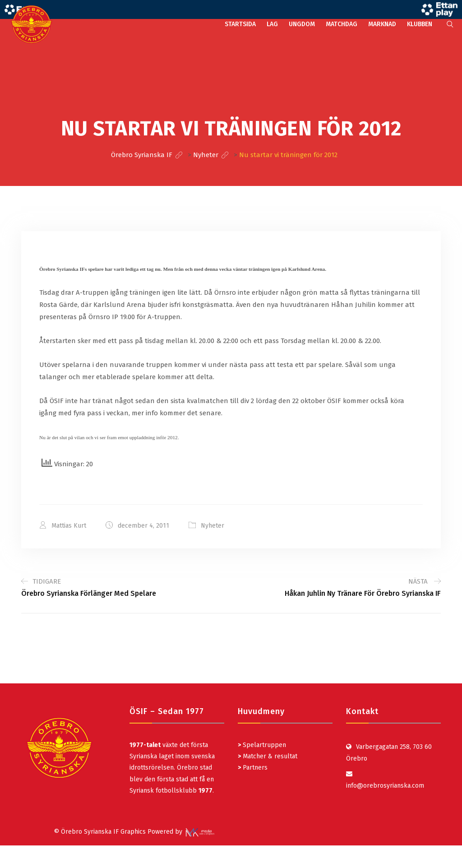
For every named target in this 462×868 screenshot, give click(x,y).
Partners (253, 768)
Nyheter (213, 526)
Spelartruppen (263, 745)
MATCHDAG (342, 24)
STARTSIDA (240, 24)
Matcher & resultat (268, 756)
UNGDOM (302, 24)
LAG (272, 24)
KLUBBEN (420, 24)
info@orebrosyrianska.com (385, 786)
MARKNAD (382, 24)
